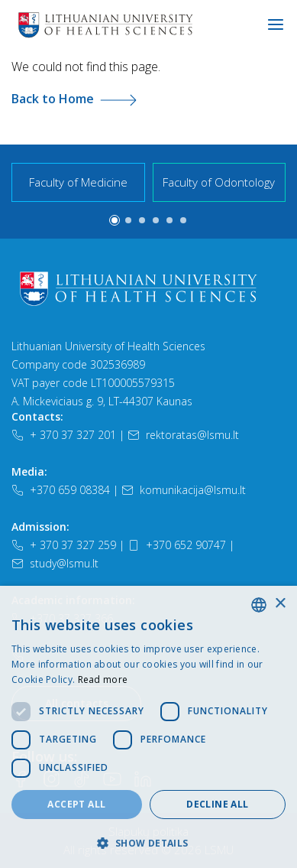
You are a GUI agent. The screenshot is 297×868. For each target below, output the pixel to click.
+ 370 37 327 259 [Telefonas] (64, 545)
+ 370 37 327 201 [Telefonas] (64, 435)
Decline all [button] (217, 804)
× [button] (280, 604)
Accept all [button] (76, 804)
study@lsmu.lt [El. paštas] (55, 563)
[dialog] (148, 727)
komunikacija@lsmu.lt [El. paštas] (184, 490)
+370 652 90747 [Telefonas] (177, 545)
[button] (115, 220)
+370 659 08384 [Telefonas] (61, 490)
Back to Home (74, 99)
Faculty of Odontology (219, 182)
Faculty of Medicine (78, 182)
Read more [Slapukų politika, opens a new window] (103, 679)
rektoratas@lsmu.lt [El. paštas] (183, 435)
